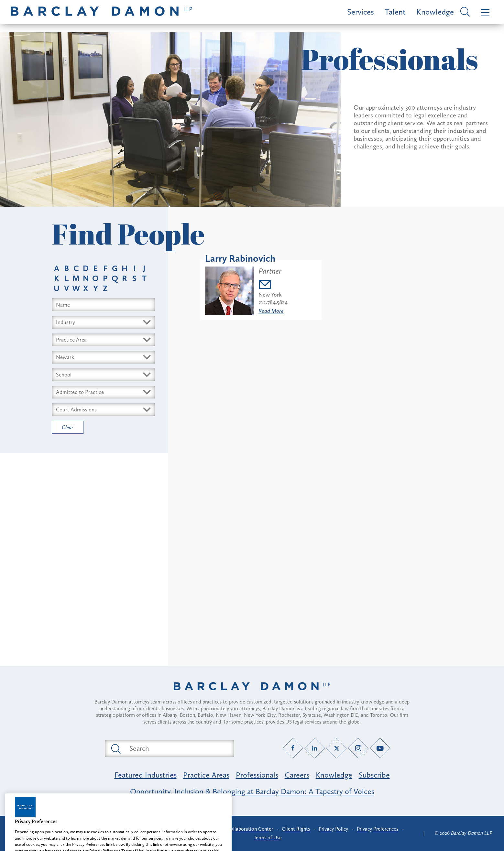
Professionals (257, 775)
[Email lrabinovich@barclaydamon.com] (273, 285)
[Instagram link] (358, 748)
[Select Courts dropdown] (103, 410)
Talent (395, 12)
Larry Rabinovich (240, 258)
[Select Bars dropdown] (103, 392)
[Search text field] (177, 748)
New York (270, 295)
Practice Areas (206, 775)
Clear (68, 427)
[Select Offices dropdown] (103, 357)
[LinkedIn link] (315, 748)
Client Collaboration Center (243, 829)
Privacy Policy (333, 829)
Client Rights (296, 829)
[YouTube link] (380, 748)
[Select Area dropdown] (103, 340)
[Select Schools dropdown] (103, 375)
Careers (297, 775)
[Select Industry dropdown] (103, 322)
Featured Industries (146, 775)
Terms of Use (268, 838)
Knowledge (435, 12)
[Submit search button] (115, 748)
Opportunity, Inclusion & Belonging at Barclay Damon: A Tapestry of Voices (252, 791)
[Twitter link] (337, 748)
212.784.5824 (273, 302)
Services (361, 12)
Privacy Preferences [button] (378, 829)
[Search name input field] (103, 305)
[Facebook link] (293, 748)
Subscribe (374, 775)
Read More (271, 311)
